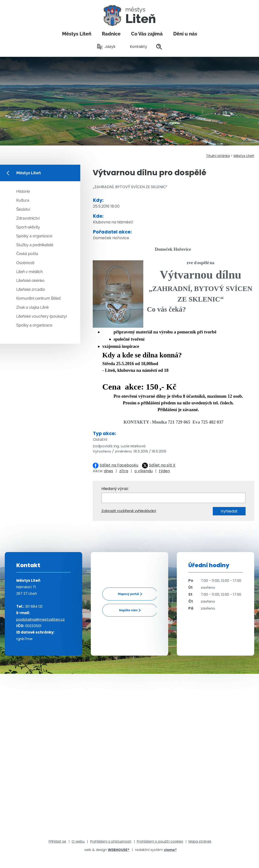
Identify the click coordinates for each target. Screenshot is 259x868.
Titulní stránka (218, 156)
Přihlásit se (57, 841)
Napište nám (128, 610)
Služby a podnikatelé (35, 245)
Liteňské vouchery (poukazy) (42, 316)
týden (164, 471)
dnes (109, 471)
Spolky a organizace (34, 236)
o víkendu (144, 471)
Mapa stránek (200, 841)
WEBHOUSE (119, 850)
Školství (23, 209)
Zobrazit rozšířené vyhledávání (129, 511)
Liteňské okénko (30, 281)
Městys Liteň (77, 34)
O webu (78, 841)
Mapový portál (128, 594)
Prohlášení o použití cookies (160, 841)
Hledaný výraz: (115, 489)
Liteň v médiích (29, 272)
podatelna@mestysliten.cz (40, 619)
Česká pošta (27, 254)
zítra (124, 471)
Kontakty (136, 47)
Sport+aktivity (28, 227)
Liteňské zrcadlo (31, 289)
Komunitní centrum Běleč (39, 298)
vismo (170, 850)
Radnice (111, 34)
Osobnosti (25, 263)
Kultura (23, 200)
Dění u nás (185, 34)
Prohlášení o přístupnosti (111, 841)
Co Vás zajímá (147, 34)
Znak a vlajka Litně (32, 307)
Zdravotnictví (28, 218)
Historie (23, 191)
